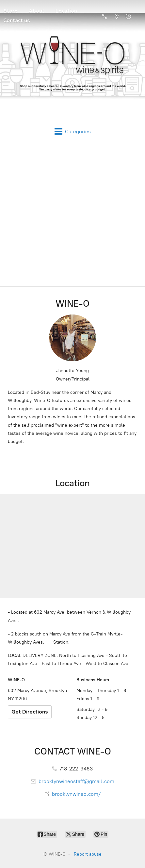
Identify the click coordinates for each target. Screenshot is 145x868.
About (37, 11)
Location (66, 11)
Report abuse (88, 854)
